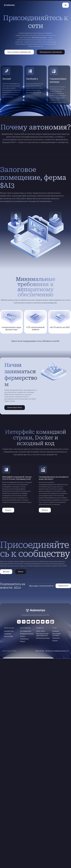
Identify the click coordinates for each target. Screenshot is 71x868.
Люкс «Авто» (41, 631)
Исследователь (26, 631)
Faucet (23, 641)
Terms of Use (40, 651)
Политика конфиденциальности (57, 651)
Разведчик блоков (27, 634)
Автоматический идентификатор (42, 635)
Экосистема (8, 636)
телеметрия (24, 639)
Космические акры (43, 638)
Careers (55, 641)
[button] (66, 5)
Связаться (56, 638)
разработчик (9, 631)
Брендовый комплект (56, 635)
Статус (23, 636)
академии (8, 634)
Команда (56, 631)
